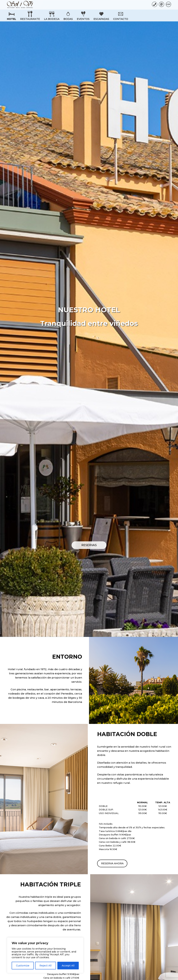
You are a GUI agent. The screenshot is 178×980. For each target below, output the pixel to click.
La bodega (52, 19)
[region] (45, 955)
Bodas (68, 19)
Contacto (121, 19)
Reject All (45, 966)
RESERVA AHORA (139, 863)
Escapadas (101, 19)
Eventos (83, 19)
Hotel (12, 19)
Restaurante (30, 19)
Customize (23, 966)
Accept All (68, 966)
